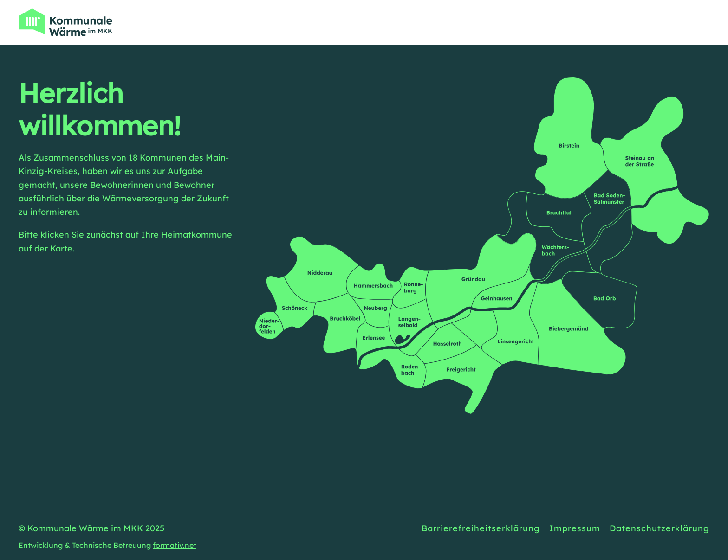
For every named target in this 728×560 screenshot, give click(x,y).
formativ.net (175, 545)
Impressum (575, 528)
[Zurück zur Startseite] (65, 22)
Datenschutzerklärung (660, 528)
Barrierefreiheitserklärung (481, 528)
